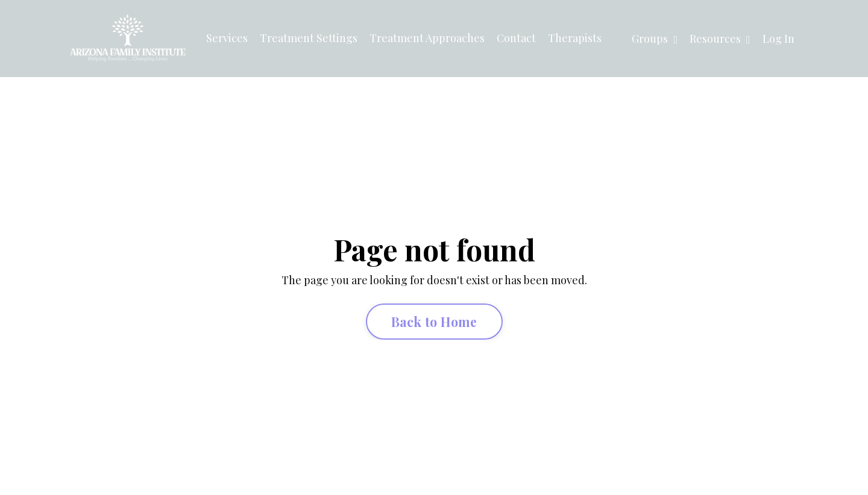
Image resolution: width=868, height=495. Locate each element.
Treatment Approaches (427, 38)
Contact (516, 38)
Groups (655, 39)
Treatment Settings (309, 38)
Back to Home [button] (434, 322)
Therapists (575, 38)
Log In (778, 39)
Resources (720, 39)
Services (227, 38)
